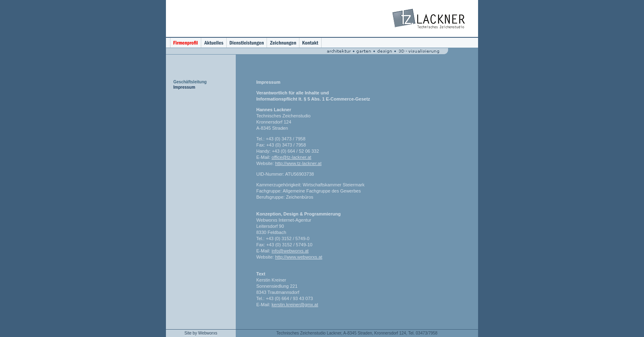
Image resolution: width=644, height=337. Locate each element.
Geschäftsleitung (190, 82)
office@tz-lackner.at (291, 157)
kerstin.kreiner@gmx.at (295, 305)
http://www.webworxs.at (299, 257)
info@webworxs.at (290, 251)
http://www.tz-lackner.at (298, 163)
